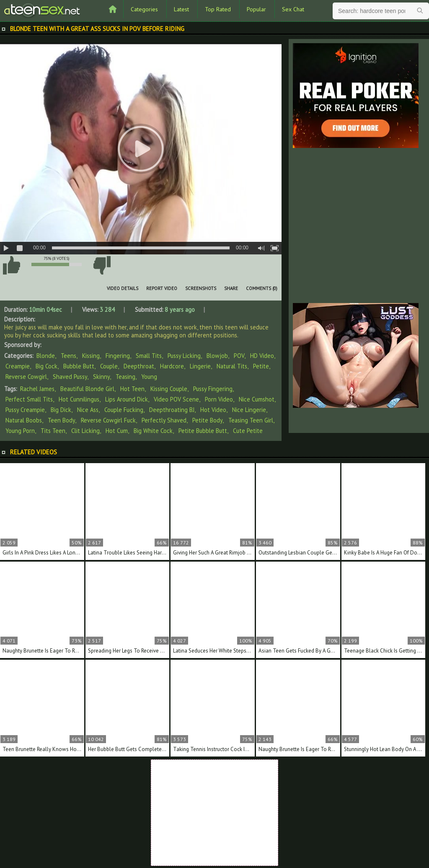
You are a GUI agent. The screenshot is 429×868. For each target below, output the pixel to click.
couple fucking (124, 410)
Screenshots (201, 288)
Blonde (46, 356)
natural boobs (24, 420)
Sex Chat (293, 9)
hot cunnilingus (79, 399)
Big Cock (47, 366)
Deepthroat (139, 366)
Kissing (91, 356)
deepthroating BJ (172, 410)
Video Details (123, 288)
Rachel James (37, 389)
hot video (213, 410)
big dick (61, 410)
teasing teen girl (251, 420)
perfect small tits (29, 399)
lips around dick (127, 399)
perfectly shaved (164, 420)
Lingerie (200, 366)
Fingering (118, 356)
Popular (256, 9)
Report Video (162, 288)
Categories (144, 9)
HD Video (262, 356)
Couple (109, 366)
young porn (20, 431)
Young (149, 377)
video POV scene (176, 399)
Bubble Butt (79, 366)
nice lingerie (249, 410)
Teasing (125, 377)
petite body (207, 420)
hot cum (117, 431)
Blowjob (217, 356)
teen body (61, 420)
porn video (219, 399)
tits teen (53, 431)
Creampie (18, 366)
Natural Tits (232, 366)
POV (239, 356)
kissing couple (169, 389)
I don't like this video (102, 265)
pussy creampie (25, 410)
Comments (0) (262, 288)
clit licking (85, 431)
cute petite (248, 431)
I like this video (11, 265)
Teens (68, 356)
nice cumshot (257, 399)
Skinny (101, 377)
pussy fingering (213, 389)
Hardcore (172, 366)
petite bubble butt (203, 431)
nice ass (88, 410)
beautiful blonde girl (87, 389)
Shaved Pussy (70, 377)
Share (231, 288)
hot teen (132, 389)
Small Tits (149, 356)
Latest (181, 9)
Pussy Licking (184, 356)
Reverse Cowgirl (26, 377)
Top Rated (218, 9)
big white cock (153, 431)
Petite (261, 366)
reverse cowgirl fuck (108, 420)
